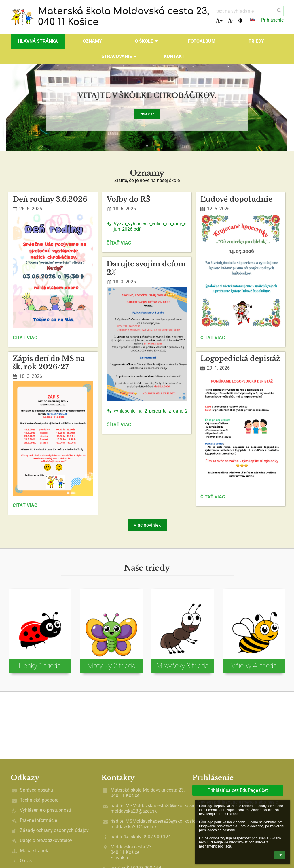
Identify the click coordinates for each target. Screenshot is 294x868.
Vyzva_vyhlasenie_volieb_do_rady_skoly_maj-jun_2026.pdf (147, 226)
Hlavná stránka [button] (38, 41)
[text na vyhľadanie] (249, 11)
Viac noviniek (147, 525)
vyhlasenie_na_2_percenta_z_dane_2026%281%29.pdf (147, 411)
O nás (26, 861)
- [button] (231, 21)
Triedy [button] (256, 41)
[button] (252, 20)
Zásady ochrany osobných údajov (54, 830)
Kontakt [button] (174, 56)
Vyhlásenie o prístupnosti (45, 810)
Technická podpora (39, 800)
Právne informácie (38, 820)
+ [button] (219, 21)
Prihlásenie (272, 20)
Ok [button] (280, 855)
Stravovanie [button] (120, 56)
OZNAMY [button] (92, 41)
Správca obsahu (36, 790)
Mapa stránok (34, 851)
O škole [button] (147, 41)
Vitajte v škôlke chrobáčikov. (147, 94)
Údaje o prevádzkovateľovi (47, 840)
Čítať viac (147, 114)
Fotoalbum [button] (202, 41)
